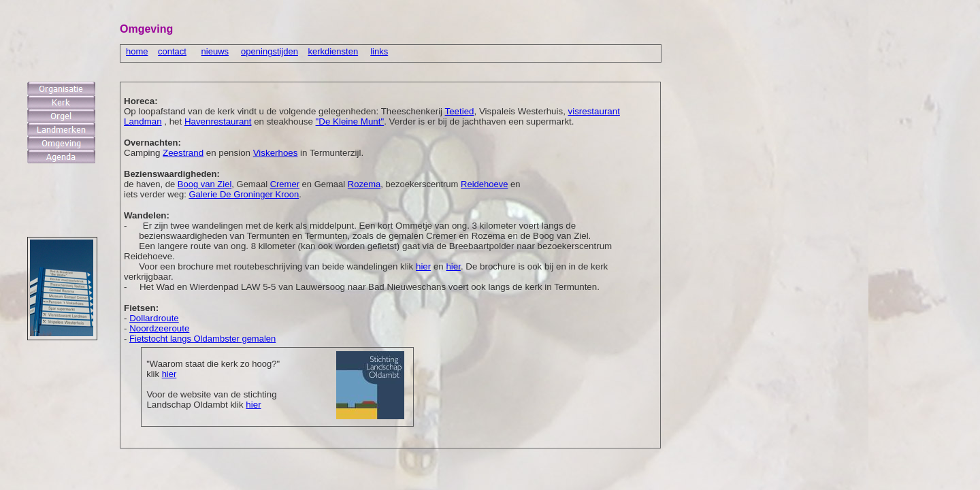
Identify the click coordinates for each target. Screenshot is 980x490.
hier (169, 374)
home (137, 51)
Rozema (364, 184)
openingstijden (269, 51)
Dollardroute (154, 318)
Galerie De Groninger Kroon (244, 194)
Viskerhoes (276, 153)
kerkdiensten (333, 51)
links (379, 51)
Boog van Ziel (205, 184)
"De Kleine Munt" (350, 121)
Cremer (285, 184)
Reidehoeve (484, 184)
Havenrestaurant (218, 121)
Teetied (460, 111)
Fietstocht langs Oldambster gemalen (202, 339)
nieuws (215, 51)
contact (172, 51)
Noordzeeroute (159, 328)
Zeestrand (183, 153)
